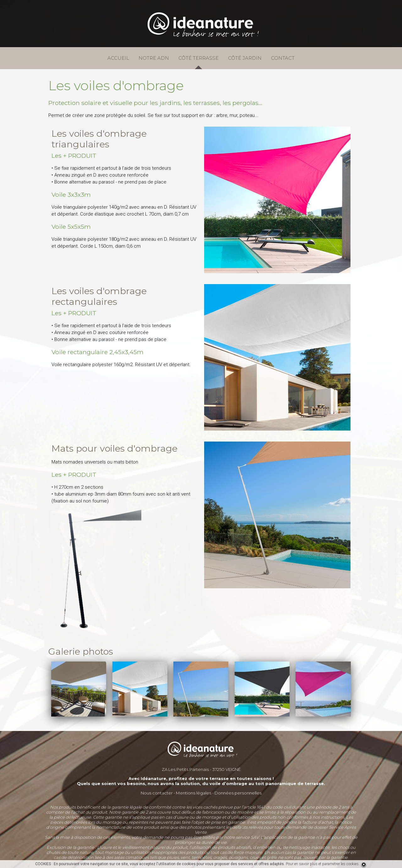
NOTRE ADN (154, 58)
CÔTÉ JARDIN (245, 58)
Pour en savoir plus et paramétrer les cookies (322, 864)
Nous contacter (157, 793)
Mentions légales (194, 793)
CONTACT (283, 58)
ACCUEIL (118, 58)
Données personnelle (237, 793)
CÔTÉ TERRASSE (198, 58)
